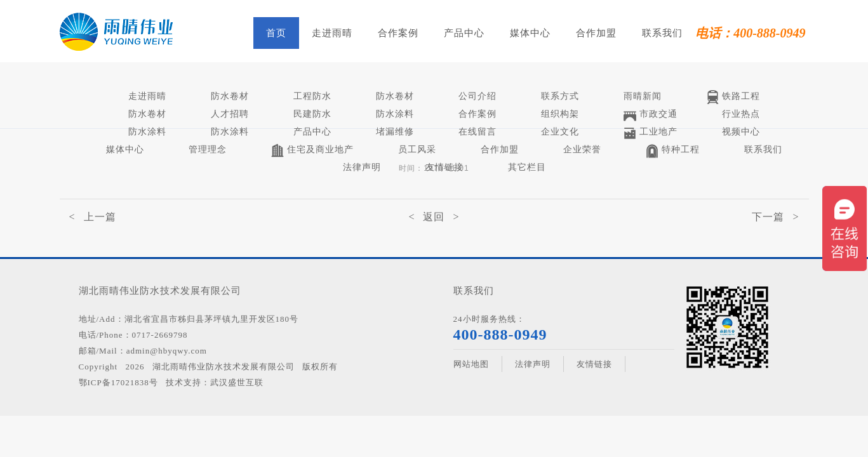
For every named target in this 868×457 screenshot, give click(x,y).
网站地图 (471, 364)
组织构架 (560, 114)
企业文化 (560, 132)
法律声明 (362, 167)
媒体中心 (530, 33)
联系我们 (662, 33)
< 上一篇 (93, 217)
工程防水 (312, 96)
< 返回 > (434, 217)
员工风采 (417, 149)
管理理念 (208, 149)
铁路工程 (733, 97)
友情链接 (444, 167)
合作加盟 (596, 33)
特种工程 (673, 151)
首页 (276, 33)
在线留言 (477, 132)
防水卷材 (230, 96)
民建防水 (312, 114)
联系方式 (560, 96)
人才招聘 (230, 114)
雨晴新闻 (643, 96)
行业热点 (741, 114)
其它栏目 (527, 167)
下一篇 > (775, 217)
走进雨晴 (332, 33)
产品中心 (464, 33)
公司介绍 (477, 96)
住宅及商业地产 (312, 151)
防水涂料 (395, 114)
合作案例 (398, 33)
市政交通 (651, 115)
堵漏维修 (395, 132)
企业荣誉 (582, 149)
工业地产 (651, 133)
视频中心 (741, 132)
